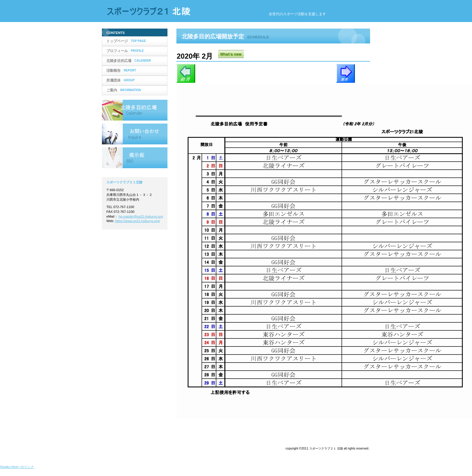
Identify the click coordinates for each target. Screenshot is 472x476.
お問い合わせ (135, 134)
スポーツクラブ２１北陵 (164, 11)
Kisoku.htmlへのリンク (17, 467)
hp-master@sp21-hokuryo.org (141, 216)
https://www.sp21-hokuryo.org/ (137, 221)
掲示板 (135, 158)
